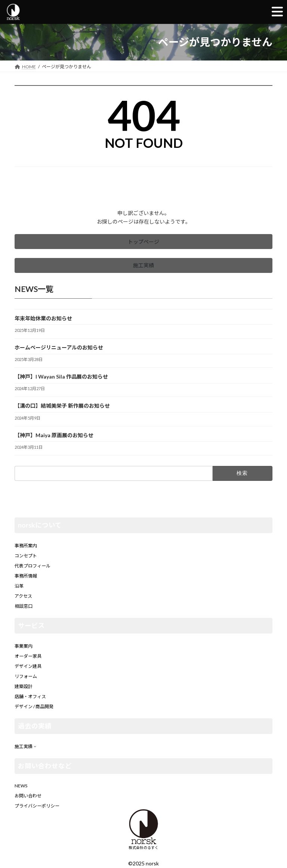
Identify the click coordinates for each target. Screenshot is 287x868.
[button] (143, 242)
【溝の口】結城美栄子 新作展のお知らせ (62, 406)
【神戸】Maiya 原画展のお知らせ (54, 435)
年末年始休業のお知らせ (43, 318)
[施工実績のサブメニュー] (35, 746)
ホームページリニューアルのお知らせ (59, 347)
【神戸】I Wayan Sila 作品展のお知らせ (61, 377)
